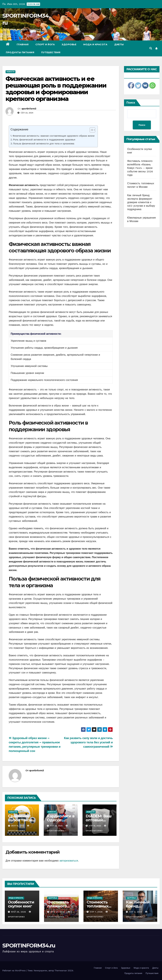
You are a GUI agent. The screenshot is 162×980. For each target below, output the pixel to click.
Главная (23, 44)
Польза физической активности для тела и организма (44, 144)
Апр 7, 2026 (96, 912)
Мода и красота (95, 44)
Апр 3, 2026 (136, 912)
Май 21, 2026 (58, 912)
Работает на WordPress (14, 971)
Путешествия (51, 52)
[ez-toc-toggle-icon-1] (91, 131)
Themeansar (61, 971)
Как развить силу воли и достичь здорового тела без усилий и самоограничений (88, 742)
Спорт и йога (45, 44)
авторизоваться (69, 861)
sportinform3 (29, 109)
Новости (10, 72)
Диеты (119, 44)
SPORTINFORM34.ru (29, 946)
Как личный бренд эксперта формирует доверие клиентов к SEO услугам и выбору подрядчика (141, 202)
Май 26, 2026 (19, 912)
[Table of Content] (92, 130)
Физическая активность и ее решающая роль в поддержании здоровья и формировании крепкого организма (56, 89)
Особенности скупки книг (21, 904)
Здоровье (69, 44)
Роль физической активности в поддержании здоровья (44, 140)
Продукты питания (20, 52)
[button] (151, 48)
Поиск (131, 103)
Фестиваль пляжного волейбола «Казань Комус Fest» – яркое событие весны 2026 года (140, 168)
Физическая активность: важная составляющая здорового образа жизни (53, 136)
